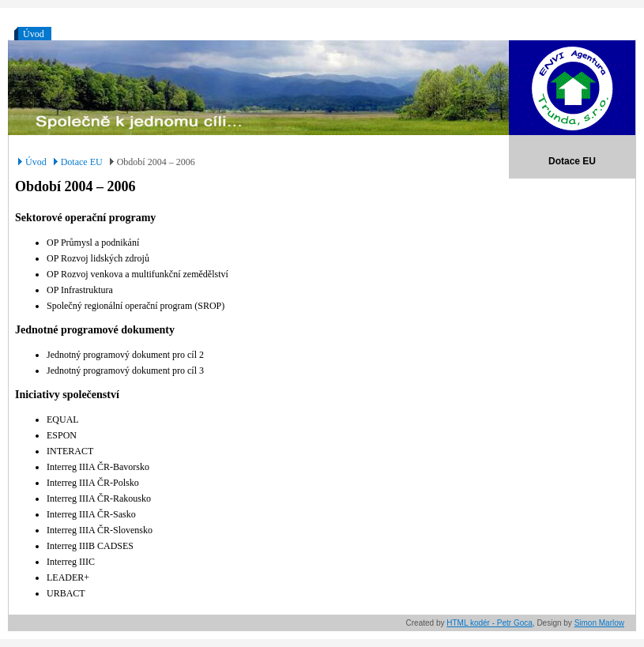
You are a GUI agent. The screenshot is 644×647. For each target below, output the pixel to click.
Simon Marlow (599, 623)
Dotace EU (82, 162)
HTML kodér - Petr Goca (490, 623)
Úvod (34, 34)
